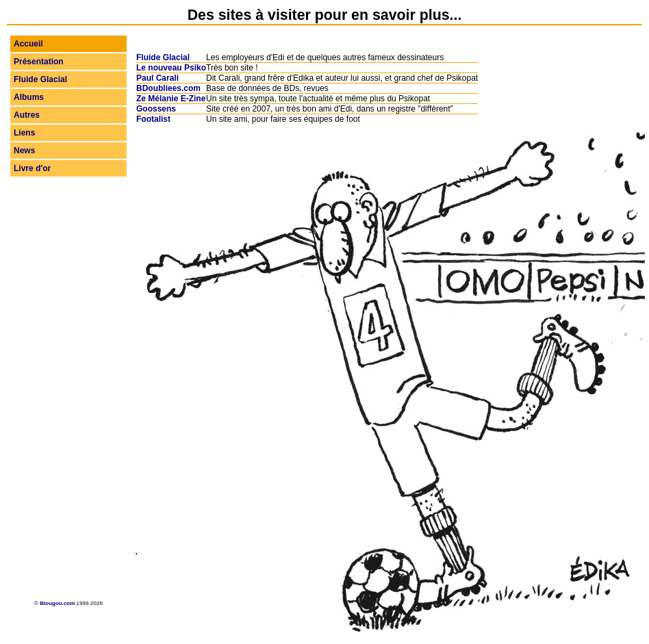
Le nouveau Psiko (171, 68)
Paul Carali (157, 78)
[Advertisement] (68, 387)
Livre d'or (32, 168)
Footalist (153, 119)
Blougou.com (57, 603)
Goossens (156, 109)
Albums (29, 97)
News (24, 151)
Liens (24, 133)
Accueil (28, 44)
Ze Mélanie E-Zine (171, 99)
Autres (27, 115)
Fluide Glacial (40, 79)
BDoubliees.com (168, 88)
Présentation (39, 62)
